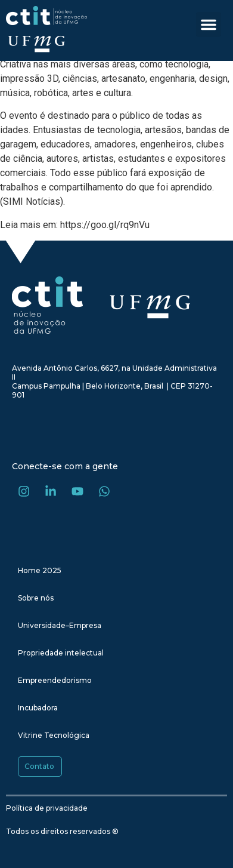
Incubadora (38, 708)
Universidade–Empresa (60, 625)
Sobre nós (36, 598)
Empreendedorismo (55, 680)
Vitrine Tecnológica (54, 735)
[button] (209, 24)
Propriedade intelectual (61, 653)
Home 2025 (40, 570)
